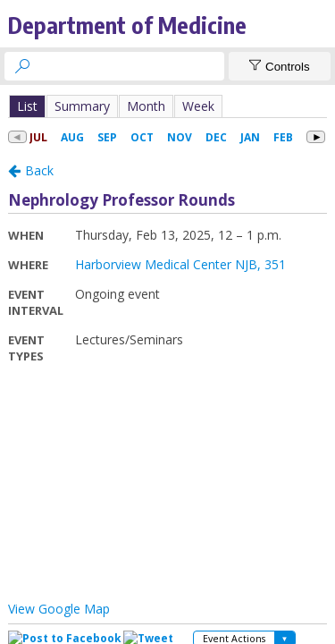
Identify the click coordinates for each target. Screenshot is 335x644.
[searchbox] (130, 66)
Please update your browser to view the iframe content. (167, 106)
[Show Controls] (280, 66)
